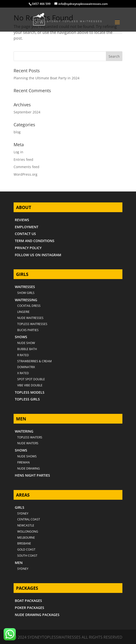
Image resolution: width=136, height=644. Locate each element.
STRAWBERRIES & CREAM (34, 361)
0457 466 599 (41, 4)
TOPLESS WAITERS (30, 437)
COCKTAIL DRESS (29, 306)
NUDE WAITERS (28, 443)
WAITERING (24, 431)
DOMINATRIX (26, 367)
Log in (18, 152)
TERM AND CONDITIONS (35, 241)
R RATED (23, 355)
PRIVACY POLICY (28, 248)
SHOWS (21, 337)
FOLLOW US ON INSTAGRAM (38, 255)
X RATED (23, 373)
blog (17, 132)
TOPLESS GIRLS (27, 399)
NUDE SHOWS (27, 456)
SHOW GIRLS (26, 293)
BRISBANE (24, 543)
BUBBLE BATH (27, 349)
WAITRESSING (26, 300)
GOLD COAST (26, 549)
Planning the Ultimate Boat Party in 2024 (47, 78)
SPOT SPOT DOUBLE (31, 379)
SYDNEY (23, 569)
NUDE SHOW (26, 343)
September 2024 (27, 112)
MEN (19, 563)
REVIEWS (22, 220)
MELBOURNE (26, 538)
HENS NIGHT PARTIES (32, 475)
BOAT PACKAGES (28, 601)
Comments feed (26, 167)
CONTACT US (25, 234)
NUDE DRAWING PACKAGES (37, 615)
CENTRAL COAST (29, 519)
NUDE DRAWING (29, 468)
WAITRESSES (25, 287)
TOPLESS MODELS (30, 392)
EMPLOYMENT (27, 227)
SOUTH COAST (27, 556)
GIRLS (20, 507)
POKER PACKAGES (30, 608)
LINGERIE (23, 312)
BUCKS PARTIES (28, 330)
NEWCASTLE (26, 525)
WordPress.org (25, 174)
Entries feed (23, 159)
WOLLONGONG (28, 531)
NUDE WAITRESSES (30, 318)
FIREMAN (23, 462)
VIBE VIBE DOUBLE (30, 385)
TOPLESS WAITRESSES (32, 324)
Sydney (23, 513)
